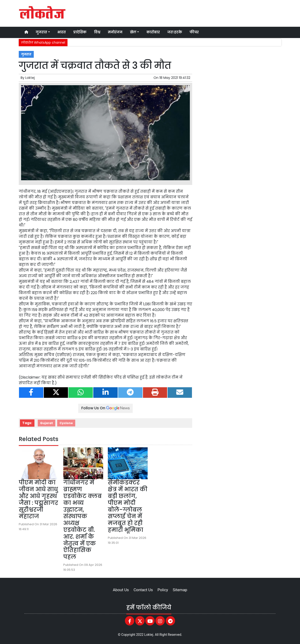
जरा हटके (175, 32)
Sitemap (180, 590)
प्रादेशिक (80, 32)
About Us (121, 590)
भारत (62, 32)
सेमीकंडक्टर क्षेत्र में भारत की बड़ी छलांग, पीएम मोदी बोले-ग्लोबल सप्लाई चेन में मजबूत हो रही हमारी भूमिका (128, 506)
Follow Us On (105, 408)
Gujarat (47, 423)
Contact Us (143, 590)
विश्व (97, 32)
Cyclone (66, 423)
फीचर (194, 32)
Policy (163, 590)
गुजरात (26, 54)
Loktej (30, 78)
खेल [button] (133, 32)
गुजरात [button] (41, 32)
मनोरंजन (115, 32)
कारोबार (153, 32)
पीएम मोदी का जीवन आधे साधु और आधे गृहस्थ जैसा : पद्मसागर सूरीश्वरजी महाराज (38, 499)
